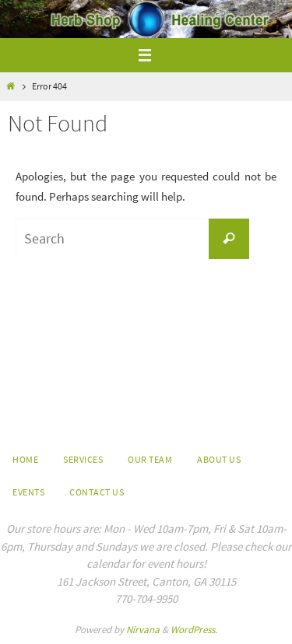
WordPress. (194, 630)
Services (83, 459)
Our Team (150, 459)
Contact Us (97, 492)
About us (219, 459)
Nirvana (143, 630)
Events (28, 492)
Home (25, 459)
